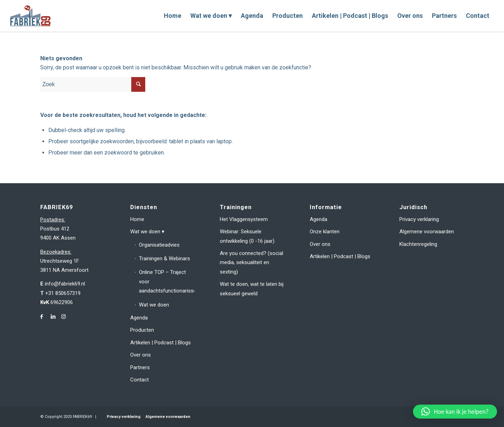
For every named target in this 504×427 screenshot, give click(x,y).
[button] (455, 412)
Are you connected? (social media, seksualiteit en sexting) (251, 263)
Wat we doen (145, 232)
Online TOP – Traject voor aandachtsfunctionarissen (167, 281)
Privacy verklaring (419, 219)
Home (137, 219)
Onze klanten (325, 232)
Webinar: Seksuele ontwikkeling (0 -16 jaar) (247, 236)
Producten (142, 330)
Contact (139, 380)
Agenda (139, 318)
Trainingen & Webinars (164, 259)
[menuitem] (173, 16)
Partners (140, 367)
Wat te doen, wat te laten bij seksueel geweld (252, 289)
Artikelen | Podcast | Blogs (160, 343)
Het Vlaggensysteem (244, 219)
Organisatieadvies (159, 245)
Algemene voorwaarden (427, 232)
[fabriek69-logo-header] (31, 16)
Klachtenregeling (418, 244)
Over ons (141, 355)
